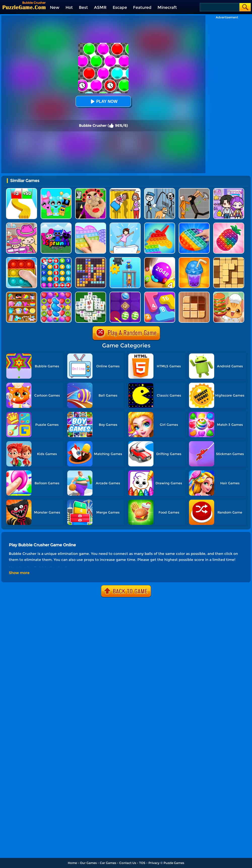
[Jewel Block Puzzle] (91, 259)
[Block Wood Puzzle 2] (229, 259)
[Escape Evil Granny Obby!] (91, 190)
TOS (142, 863)
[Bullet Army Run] (22, 190)
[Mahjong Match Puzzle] (91, 294)
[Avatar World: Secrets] (229, 190)
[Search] (219, 7)
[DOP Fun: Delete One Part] (125, 190)
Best (83, 7)
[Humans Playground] (194, 190)
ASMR (100, 7)
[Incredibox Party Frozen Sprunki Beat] (56, 190)
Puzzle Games (174, 863)
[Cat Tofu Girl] (125, 225)
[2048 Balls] (160, 259)
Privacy (154, 863)
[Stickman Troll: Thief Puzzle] (160, 190)
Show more (19, 573)
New (55, 7)
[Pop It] (194, 225)
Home (72, 863)
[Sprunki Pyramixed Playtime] (56, 225)
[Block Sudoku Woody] (194, 294)
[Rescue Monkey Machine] (125, 259)
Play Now (103, 101)
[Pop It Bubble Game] (160, 225)
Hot (69, 7)
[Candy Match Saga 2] (56, 294)
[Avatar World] (22, 225)
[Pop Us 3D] (229, 225)
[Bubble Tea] (194, 259)
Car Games (108, 863)
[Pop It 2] (22, 259)
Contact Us (128, 863)
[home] (24, 7)
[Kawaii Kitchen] (229, 294)
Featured (142, 7)
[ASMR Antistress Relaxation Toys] (22, 294)
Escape (120, 7)
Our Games (88, 863)
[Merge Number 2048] (160, 294)
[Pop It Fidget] (91, 225)
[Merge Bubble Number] (56, 259)
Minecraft (167, 7)
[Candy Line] (125, 294)
